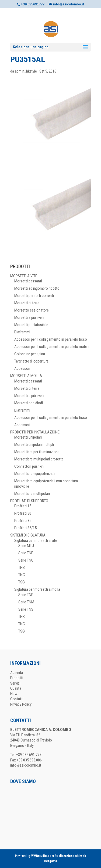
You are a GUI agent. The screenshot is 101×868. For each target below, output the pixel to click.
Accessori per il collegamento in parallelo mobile (52, 347)
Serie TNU (26, 560)
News (15, 694)
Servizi (15, 683)
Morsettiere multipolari (32, 494)
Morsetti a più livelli (29, 317)
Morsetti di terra (27, 303)
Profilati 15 (23, 506)
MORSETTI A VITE (24, 276)
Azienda (17, 673)
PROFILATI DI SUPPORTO (29, 501)
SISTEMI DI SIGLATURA (28, 535)
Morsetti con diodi (29, 403)
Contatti (17, 699)
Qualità (16, 688)
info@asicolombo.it (26, 765)
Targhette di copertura (31, 361)
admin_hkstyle (26, 71)
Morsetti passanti (28, 281)
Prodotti (17, 678)
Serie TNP (26, 553)
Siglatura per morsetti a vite (36, 541)
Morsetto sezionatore (32, 310)
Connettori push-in (29, 466)
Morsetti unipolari (28, 437)
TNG (22, 575)
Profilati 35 (23, 521)
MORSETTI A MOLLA (26, 376)
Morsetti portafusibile (31, 325)
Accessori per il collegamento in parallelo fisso (51, 339)
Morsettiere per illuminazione (37, 452)
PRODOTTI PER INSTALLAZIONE (35, 432)
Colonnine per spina (30, 354)
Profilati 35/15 (25, 528)
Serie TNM (26, 602)
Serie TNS (26, 609)
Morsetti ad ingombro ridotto (37, 288)
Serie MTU (26, 546)
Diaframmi (22, 332)
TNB (22, 568)
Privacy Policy (21, 704)
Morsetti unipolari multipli (34, 445)
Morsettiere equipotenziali (35, 474)
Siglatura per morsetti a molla (37, 589)
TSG (22, 582)
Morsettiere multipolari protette (39, 459)
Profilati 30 (23, 513)
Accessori (22, 368)
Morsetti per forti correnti (34, 296)
